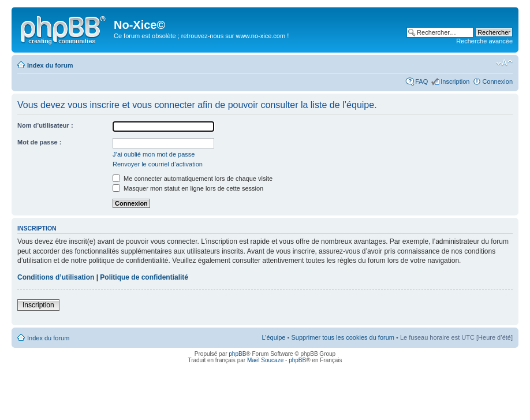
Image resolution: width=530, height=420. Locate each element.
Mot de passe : (39, 142)
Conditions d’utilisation (56, 277)
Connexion (497, 81)
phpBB (237, 354)
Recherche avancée (484, 41)
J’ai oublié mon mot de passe (154, 154)
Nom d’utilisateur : (45, 125)
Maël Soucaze (265, 360)
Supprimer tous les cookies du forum (343, 337)
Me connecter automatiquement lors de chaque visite (193, 179)
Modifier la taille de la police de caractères (504, 63)
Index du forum (50, 65)
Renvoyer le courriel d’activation (158, 164)
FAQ (421, 81)
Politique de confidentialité (144, 277)
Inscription (455, 81)
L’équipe (273, 337)
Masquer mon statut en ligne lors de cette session (188, 188)
